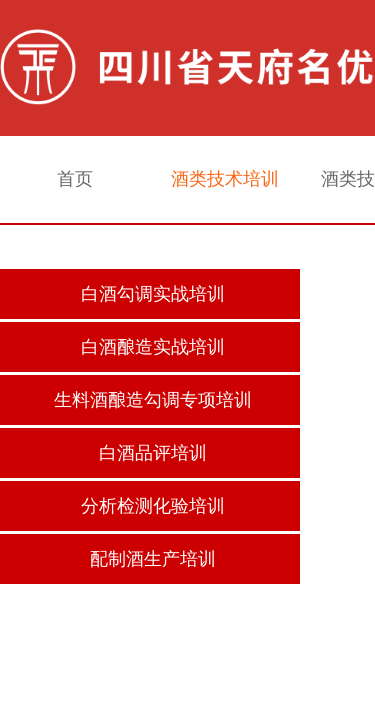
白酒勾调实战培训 (153, 294)
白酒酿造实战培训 (153, 347)
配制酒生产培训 (153, 559)
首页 (75, 179)
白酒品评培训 (153, 453)
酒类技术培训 (225, 179)
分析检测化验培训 (153, 506)
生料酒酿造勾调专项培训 (153, 400)
